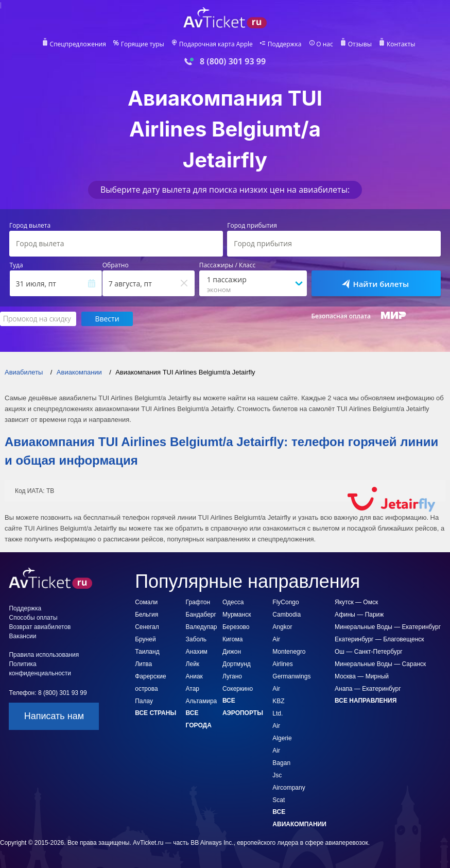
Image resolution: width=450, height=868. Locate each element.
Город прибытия (252, 226)
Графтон (198, 602)
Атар (193, 689)
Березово (236, 627)
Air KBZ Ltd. (278, 701)
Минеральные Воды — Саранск (380, 664)
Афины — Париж (359, 615)
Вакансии (22, 636)
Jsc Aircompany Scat (289, 788)
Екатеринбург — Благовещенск (379, 639)
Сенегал (147, 627)
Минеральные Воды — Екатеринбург (388, 627)
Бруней (145, 639)
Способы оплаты (33, 618)
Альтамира (202, 701)
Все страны (155, 713)
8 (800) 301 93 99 (233, 62)
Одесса (233, 602)
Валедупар (202, 627)
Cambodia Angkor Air (287, 627)
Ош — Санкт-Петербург (369, 652)
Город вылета (30, 226)
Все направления (366, 701)
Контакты (401, 44)
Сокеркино (238, 689)
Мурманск (237, 615)
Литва (143, 664)
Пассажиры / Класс (228, 265)
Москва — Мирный (362, 676)
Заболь (196, 639)
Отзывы (360, 44)
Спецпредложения (78, 44)
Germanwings (291, 676)
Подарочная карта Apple (216, 44)
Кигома (232, 639)
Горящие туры (143, 44)
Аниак (194, 676)
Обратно (116, 265)
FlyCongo (285, 602)
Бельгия (146, 615)
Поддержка (285, 44)
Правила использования (44, 655)
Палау (144, 701)
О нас (324, 44)
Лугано (232, 676)
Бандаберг (201, 615)
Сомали (146, 602)
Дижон (232, 652)
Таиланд (147, 652)
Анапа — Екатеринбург (368, 689)
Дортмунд (237, 664)
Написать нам (54, 716)
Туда (16, 265)
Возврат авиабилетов (40, 627)
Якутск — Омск (356, 602)
